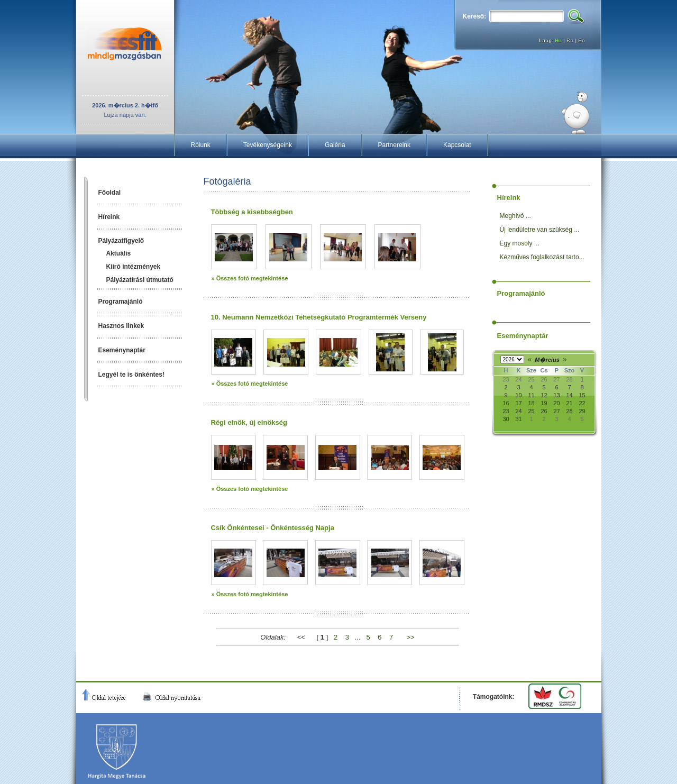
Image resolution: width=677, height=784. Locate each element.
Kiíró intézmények (134, 267)
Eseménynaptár (122, 350)
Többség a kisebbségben (252, 212)
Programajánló (121, 302)
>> (410, 637)
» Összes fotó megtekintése (250, 278)
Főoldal (110, 193)
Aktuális (119, 253)
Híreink (109, 217)
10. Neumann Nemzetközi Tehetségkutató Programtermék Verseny (319, 317)
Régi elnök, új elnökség (249, 422)
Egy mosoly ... (520, 243)
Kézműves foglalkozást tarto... (542, 257)
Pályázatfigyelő (121, 241)
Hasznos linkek (121, 326)
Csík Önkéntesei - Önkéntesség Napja (273, 528)
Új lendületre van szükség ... (540, 230)
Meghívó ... (515, 216)
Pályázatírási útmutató (140, 280)
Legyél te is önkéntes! (131, 375)
